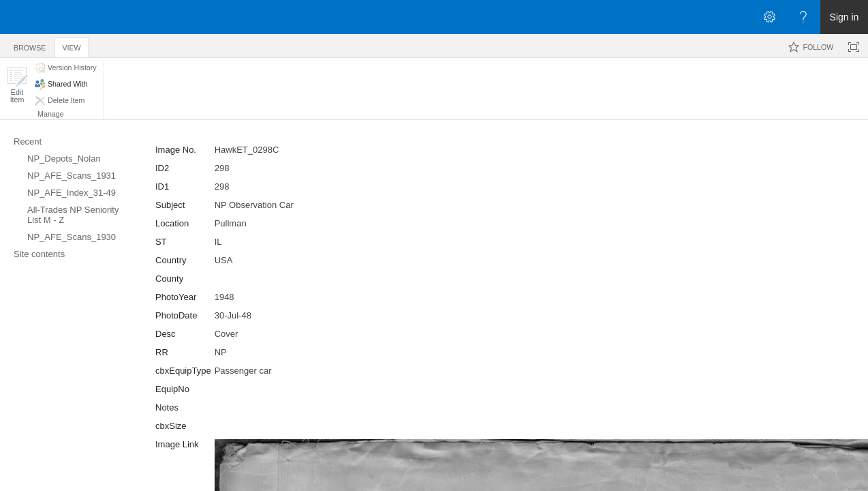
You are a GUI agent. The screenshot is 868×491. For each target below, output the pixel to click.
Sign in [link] (844, 17)
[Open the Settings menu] (769, 17)
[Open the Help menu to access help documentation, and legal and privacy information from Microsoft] (803, 17)
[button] (17, 85)
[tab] (30, 45)
